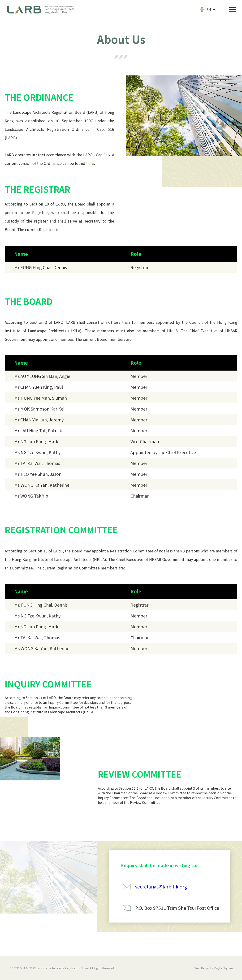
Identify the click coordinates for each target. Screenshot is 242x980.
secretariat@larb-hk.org (161, 886)
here (90, 163)
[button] (208, 9)
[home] (44, 9)
